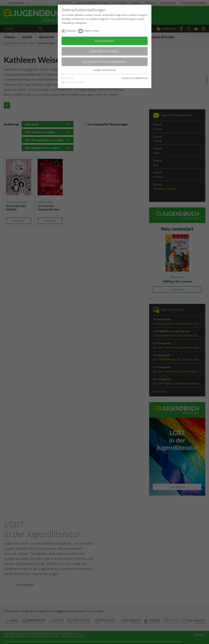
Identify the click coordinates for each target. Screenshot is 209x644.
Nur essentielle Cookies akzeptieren (104, 62)
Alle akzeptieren (105, 41)
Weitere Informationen (105, 70)
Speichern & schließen (105, 51)
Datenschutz (141, 78)
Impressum (127, 78)
